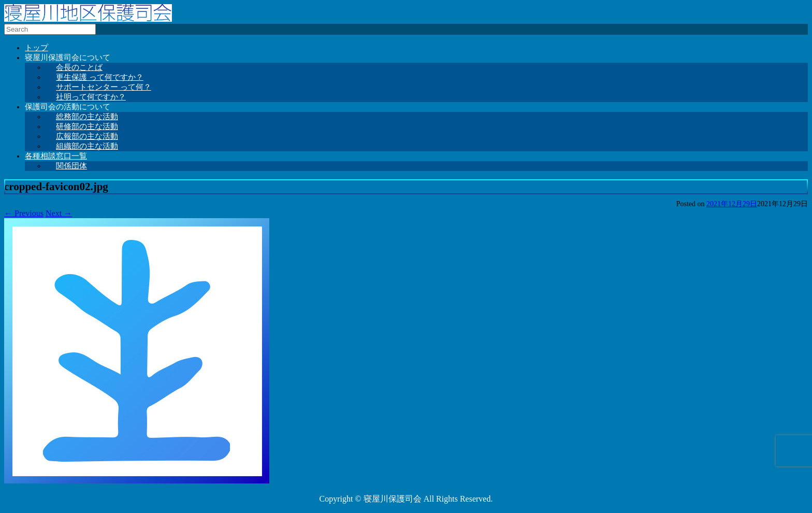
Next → (59, 213)
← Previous (24, 213)
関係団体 (71, 166)
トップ (37, 48)
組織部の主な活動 (87, 146)
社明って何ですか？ (91, 97)
